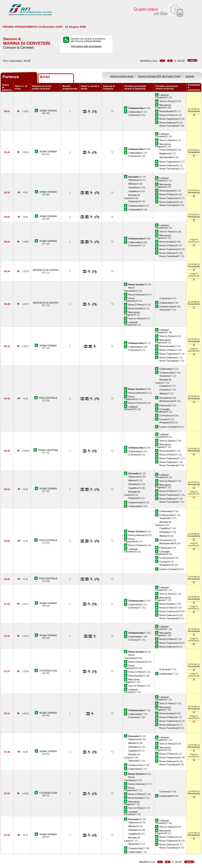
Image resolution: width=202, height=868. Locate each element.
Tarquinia (133, 201)
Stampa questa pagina (122, 76)
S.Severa (133, 115)
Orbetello (133, 187)
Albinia (132, 184)
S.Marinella (134, 112)
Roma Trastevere (168, 119)
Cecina (163, 419)
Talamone (133, 180)
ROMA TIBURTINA (48, 450)
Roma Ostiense (167, 123)
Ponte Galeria (166, 150)
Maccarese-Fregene (163, 106)
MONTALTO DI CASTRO (46, 270)
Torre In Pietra (167, 101)
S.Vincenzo (165, 416)
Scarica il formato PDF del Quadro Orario (159, 76)
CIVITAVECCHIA (48, 671)
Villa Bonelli (165, 157)
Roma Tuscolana (168, 126)
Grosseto (164, 398)
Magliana (164, 153)
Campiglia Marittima (162, 410)
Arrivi (45, 77)
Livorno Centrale (168, 427)
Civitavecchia (135, 206)
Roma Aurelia (166, 111)
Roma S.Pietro (167, 115)
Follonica (164, 405)
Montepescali (166, 401)
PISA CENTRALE (48, 398)
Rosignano (165, 422)
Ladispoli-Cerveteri (162, 96)
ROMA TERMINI (48, 111)
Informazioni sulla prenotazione (86, 46)
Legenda (190, 76)
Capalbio (133, 191)
